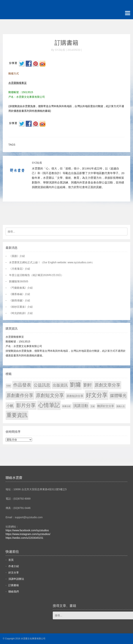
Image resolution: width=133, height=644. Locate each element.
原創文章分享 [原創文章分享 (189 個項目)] (107, 385)
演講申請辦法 (16, 579)
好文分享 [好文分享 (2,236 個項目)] (97, 395)
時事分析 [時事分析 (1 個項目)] (66, 406)
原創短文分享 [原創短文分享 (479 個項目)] (50, 395)
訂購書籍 (66, 43)
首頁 (11, 560)
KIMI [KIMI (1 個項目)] (9, 386)
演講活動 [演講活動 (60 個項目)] (81, 406)
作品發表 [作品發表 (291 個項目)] (22, 385)
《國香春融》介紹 (20, 294)
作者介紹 (14, 566)
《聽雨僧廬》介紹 (20, 300)
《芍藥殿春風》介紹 (21, 288)
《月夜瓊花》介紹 (20, 269)
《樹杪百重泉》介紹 (21, 307)
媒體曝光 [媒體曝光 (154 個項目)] (118, 396)
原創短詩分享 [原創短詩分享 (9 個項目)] (75, 396)
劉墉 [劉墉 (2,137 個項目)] (75, 385)
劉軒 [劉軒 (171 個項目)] (88, 385)
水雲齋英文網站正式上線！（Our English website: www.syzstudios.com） (52, 262)
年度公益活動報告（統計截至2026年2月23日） (36, 275)
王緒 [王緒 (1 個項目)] (93, 406)
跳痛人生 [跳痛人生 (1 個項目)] (121, 406)
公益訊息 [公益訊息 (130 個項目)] (42, 385)
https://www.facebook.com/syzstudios (27, 530)
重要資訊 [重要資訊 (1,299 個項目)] (17, 415)
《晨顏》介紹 (17, 256)
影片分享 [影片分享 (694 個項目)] (26, 405)
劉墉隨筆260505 (19, 281)
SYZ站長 (37, 163)
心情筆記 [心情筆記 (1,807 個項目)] (49, 405)
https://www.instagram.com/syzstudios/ (28, 534)
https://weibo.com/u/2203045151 (24, 538)
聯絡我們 (14, 592)
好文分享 (14, 573)
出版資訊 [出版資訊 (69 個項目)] (60, 385)
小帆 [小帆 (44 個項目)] (10, 406)
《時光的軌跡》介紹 (21, 313)
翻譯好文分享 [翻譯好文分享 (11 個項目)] (106, 406)
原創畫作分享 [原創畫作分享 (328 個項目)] (20, 395)
